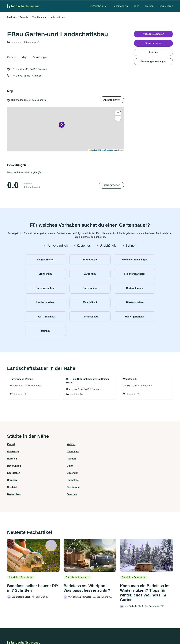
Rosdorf (53, 452)
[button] (62, 125)
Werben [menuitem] (149, 6)
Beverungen (97, 452)
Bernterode (55, 466)
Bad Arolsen (97, 466)
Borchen (95, 459)
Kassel (11, 444)
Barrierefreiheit (81, 631)
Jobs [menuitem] (136, 6)
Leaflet (93, 150)
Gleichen (136, 466)
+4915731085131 (22, 76)
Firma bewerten (111, 185)
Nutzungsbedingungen (102, 631)
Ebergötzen (14, 459)
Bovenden (54, 459)
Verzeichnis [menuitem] (96, 6)
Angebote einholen (153, 34)
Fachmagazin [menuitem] (120, 6)
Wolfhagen (137, 444)
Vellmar (53, 444)
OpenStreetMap (107, 150)
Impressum (127, 631)
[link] (34, 387)
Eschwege (96, 444)
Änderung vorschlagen (153, 62)
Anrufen (153, 52)
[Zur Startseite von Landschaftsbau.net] (23, 6)
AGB (118, 631)
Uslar (134, 452)
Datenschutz (66, 631)
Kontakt (53, 631)
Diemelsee (137, 459)
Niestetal (12, 466)
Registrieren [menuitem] (166, 6)
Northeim (12, 452)
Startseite (12, 17)
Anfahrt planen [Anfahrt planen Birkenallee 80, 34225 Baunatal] (112, 100)
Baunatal (24, 17)
